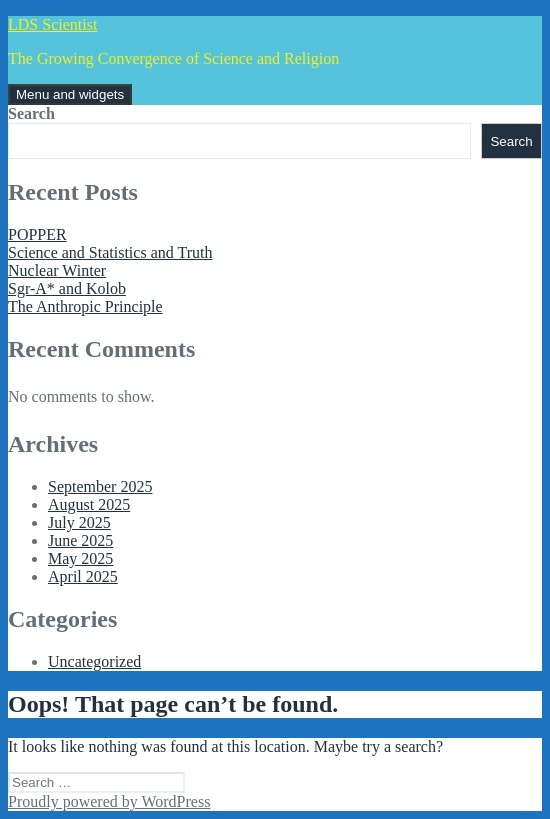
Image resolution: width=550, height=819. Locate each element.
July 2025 (79, 522)
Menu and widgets (70, 94)
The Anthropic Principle (85, 306)
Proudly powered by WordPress (109, 801)
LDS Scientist (52, 24)
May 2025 (80, 558)
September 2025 (100, 486)
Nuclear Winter (57, 270)
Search (31, 113)
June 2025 (80, 540)
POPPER (37, 234)
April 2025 (83, 576)
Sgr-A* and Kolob (67, 288)
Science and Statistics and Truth (110, 252)
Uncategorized (94, 661)
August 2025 (89, 504)
